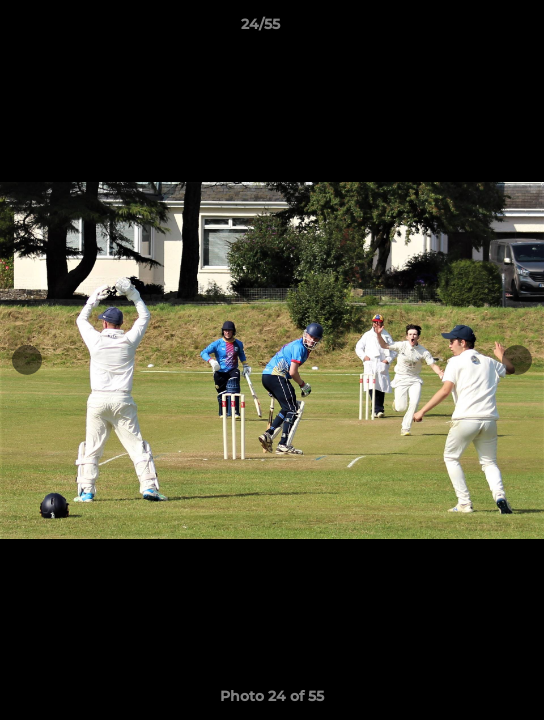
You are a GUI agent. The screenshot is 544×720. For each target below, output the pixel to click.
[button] (472, 29)
